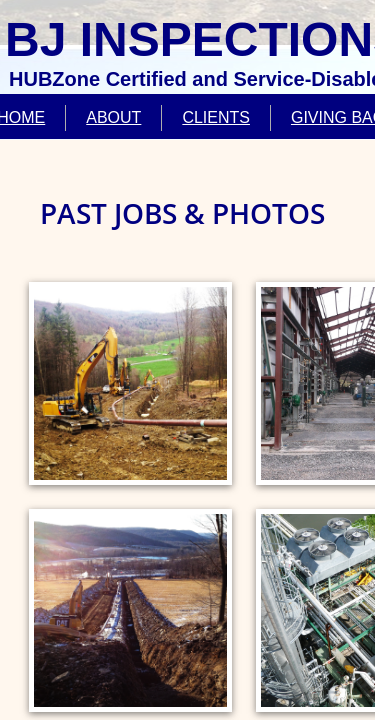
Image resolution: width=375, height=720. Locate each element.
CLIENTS (216, 117)
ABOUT (113, 117)
